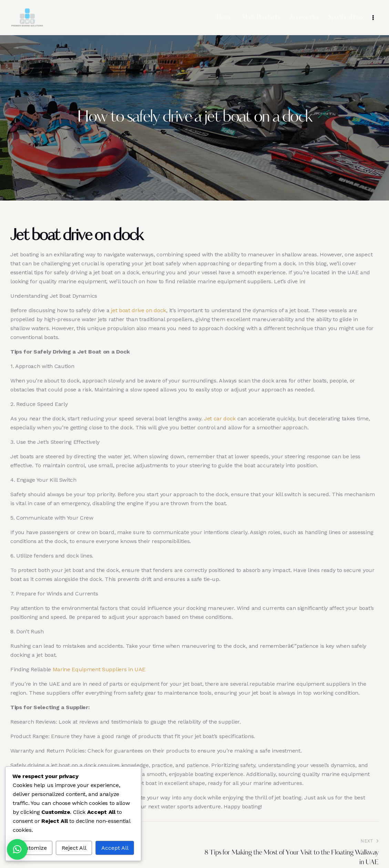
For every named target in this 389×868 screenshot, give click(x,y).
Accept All (115, 848)
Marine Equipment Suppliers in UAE (99, 669)
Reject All (74, 848)
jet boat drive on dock (139, 310)
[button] (17, 849)
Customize (33, 848)
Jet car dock (220, 418)
